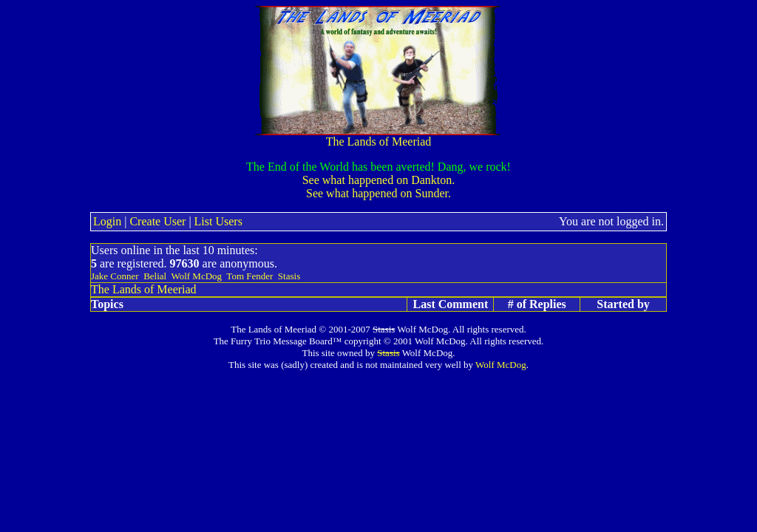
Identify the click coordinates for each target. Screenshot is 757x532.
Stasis (289, 276)
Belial (155, 276)
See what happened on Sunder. (378, 193)
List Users (218, 221)
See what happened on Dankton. (379, 180)
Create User (157, 221)
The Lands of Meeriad (378, 136)
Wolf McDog (196, 276)
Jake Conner (115, 276)
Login (107, 221)
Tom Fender (249, 276)
